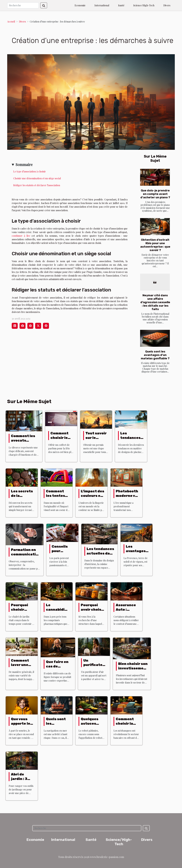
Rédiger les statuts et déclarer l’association (37, 185)
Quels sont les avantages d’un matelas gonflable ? (155, 355)
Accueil (11, 21)
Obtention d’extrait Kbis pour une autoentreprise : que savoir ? (155, 245)
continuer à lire (22, 236)
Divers (167, 5)
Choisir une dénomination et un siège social (37, 178)
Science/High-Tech (144, 5)
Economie (80, 5)
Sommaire (24, 164)
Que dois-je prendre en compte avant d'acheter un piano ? (155, 194)
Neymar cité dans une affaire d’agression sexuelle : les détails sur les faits (155, 302)
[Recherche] (23, 5)
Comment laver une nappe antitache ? (22, 667)
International (102, 5)
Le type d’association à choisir (30, 171)
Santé (121, 5)
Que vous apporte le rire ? (21, 723)
